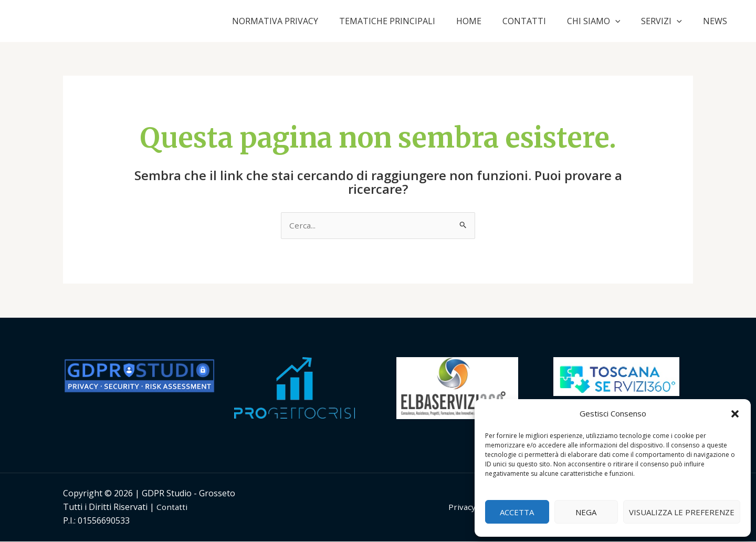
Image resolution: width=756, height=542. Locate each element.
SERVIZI (668, 21)
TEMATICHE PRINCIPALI (410, 21)
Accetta (517, 512)
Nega (586, 512)
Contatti (172, 507)
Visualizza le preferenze (682, 512)
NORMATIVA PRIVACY (302, 21)
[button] (735, 414)
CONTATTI (539, 21)
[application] (626, 21)
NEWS (717, 21)
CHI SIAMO (604, 21)
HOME (488, 21)
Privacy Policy (473, 507)
